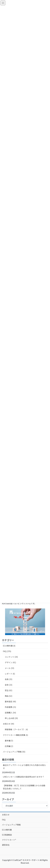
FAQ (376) (7, 651)
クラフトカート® (9, 840)
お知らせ (6, 815)
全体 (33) (9, 685)
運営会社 (6, 845)
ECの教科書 (7, 830)
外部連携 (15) (10, 707)
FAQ (4, 820)
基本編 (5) (9, 741)
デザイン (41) (10, 662)
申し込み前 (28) (11, 718)
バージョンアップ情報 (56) (14, 752)
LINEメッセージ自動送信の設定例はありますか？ (24, 777)
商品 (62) (9, 696)
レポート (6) (10, 674)
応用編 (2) (9, 746)
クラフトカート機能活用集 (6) (15, 735)
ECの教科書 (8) (9, 646)
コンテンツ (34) (11, 657)
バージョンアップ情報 (11, 825)
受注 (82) (9, 690)
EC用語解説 (7, 835)
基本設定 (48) (10, 701)
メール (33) (9, 668)
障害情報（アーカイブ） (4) (16, 729)
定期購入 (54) (10, 713)
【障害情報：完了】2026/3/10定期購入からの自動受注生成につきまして (24, 787)
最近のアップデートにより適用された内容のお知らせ (24, 767)
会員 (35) (9, 679)
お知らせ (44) (9, 724)
